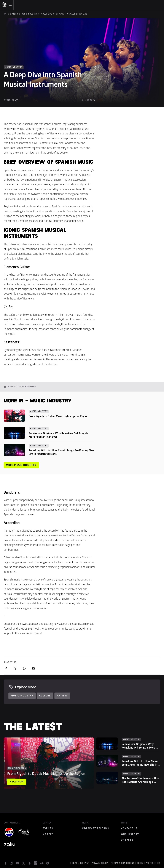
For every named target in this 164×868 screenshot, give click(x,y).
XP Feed (48, 834)
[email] (33, 668)
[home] (5, 15)
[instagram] (11, 863)
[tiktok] (36, 863)
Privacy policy (100, 863)
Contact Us (129, 828)
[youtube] (18, 863)
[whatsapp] (24, 668)
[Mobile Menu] (8, 5)
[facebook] (6, 668)
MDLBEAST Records (96, 828)
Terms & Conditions (123, 863)
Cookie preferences (149, 863)
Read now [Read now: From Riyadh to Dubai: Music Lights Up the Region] (17, 782)
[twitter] (15, 668)
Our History (130, 834)
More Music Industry (21, 465)
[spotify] (48, 863)
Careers (127, 840)
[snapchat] (30, 863)
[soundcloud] (42, 863)
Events (48, 828)
